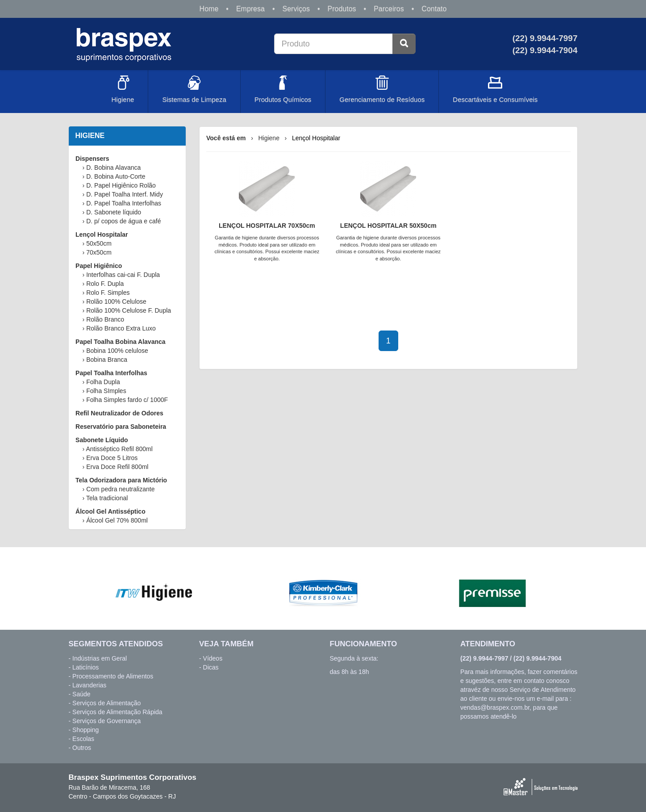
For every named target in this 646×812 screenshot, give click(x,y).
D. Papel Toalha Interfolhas (124, 203)
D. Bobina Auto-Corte (116, 176)
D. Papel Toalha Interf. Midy (125, 194)
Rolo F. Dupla (105, 284)
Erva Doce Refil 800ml (117, 467)
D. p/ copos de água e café (123, 221)
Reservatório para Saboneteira (121, 427)
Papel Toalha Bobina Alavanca (121, 342)
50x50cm (99, 243)
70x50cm (99, 252)
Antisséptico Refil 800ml (119, 449)
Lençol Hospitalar (102, 234)
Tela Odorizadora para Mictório (121, 480)
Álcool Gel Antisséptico (110, 511)
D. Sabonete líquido (114, 212)
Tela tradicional (107, 498)
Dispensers (92, 159)
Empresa (250, 9)
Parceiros (389, 9)
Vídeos (213, 658)
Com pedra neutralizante (120, 489)
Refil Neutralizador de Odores (119, 413)
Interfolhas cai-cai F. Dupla (123, 275)
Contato (434, 9)
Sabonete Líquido (102, 440)
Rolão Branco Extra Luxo (121, 328)
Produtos (342, 9)
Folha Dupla (103, 382)
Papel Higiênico (99, 266)
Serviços (296, 9)
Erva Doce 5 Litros (112, 458)
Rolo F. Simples (108, 293)
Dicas (211, 667)
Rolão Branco (105, 319)
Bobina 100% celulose (117, 351)
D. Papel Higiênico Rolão (121, 185)
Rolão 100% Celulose (116, 301)
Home (209, 9)
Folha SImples (106, 391)
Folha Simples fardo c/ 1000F (127, 400)
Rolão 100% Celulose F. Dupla (129, 310)
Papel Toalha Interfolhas (111, 373)
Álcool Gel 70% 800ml (117, 520)
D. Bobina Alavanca (113, 167)
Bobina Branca (107, 360)
